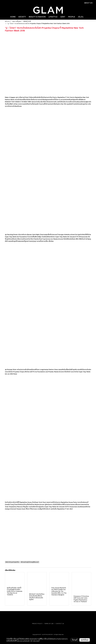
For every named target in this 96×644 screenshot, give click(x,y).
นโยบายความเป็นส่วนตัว (23, 641)
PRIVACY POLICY (37, 624)
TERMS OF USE (49, 624)
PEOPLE (72, 17)
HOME (13, 17)
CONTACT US (60, 624)
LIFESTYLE (53, 17)
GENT (63, 17)
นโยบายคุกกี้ (36, 641)
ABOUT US (88, 3)
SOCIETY (22, 17)
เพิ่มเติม (81, 17)
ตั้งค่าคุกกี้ (75, 640)
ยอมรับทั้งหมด (85, 640)
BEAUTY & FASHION (37, 17)
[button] (87, 17)
